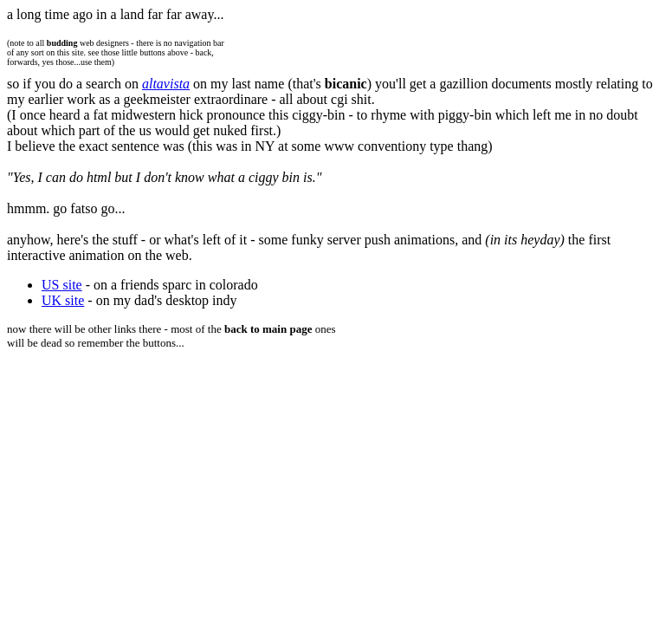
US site (62, 285)
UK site (63, 300)
